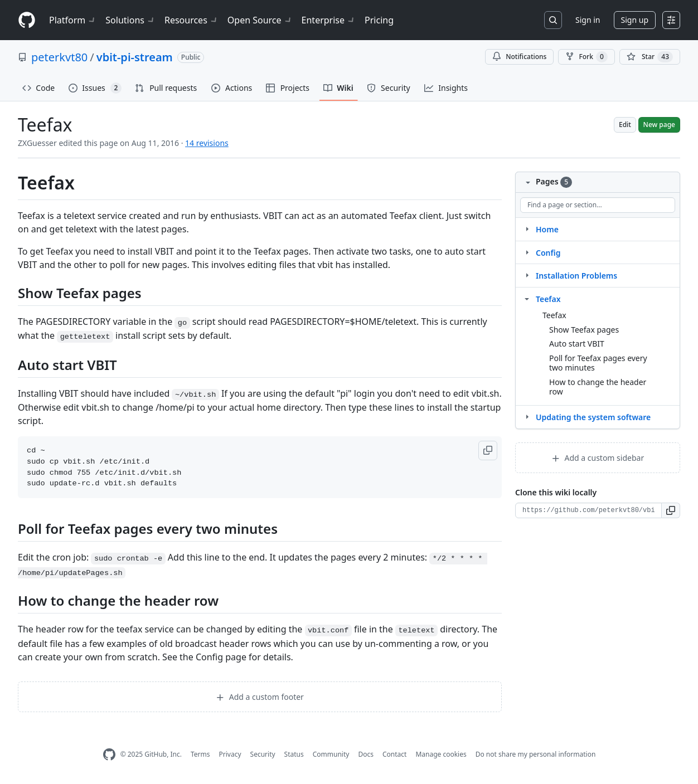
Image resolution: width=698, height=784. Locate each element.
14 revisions (207, 143)
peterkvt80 (59, 57)
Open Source (260, 20)
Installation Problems (576, 276)
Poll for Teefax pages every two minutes (598, 363)
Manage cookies (441, 754)
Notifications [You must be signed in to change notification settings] (519, 57)
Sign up (635, 20)
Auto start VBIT (577, 344)
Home (547, 229)
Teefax (548, 299)
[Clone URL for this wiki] (588, 510)
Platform (73, 20)
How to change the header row (598, 387)
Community (331, 754)
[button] (488, 451)
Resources (192, 20)
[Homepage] (27, 20)
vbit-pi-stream (135, 57)
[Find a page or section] (598, 205)
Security (263, 754)
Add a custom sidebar (598, 458)
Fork (586, 57)
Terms (200, 754)
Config (548, 253)
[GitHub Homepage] (109, 755)
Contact (394, 754)
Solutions (130, 20)
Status (294, 754)
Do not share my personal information (536, 754)
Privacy (230, 754)
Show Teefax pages (584, 330)
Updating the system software (593, 417)
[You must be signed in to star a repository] (650, 57)
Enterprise (329, 20)
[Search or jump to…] (553, 20)
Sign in (588, 20)
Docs (366, 754)
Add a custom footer (260, 697)
